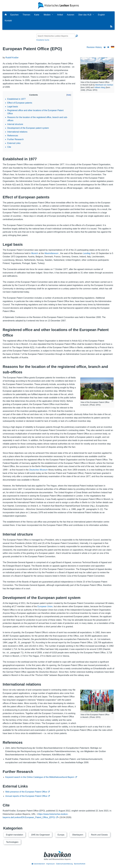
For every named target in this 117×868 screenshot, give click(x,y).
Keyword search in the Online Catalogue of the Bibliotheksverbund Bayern (40, 777)
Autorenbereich (38, 864)
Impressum (50, 864)
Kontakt (8, 21)
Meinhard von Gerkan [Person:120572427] (104, 85)
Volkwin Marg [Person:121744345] (100, 87)
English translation (15, 835)
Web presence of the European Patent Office (26, 792)
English (101, 15)
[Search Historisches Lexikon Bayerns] (56, 36)
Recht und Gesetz (99, 835)
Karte (37, 15)
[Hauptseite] (6, 15)
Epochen (14, 15)
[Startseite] (59, 6)
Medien (47, 15)
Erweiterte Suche (43, 40)
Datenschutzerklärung (64, 864)
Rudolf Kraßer (12, 58)
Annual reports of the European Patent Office (26, 796)
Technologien (12, 842)
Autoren (71, 15)
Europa (61, 835)
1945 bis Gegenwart (40, 835)
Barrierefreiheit (80, 864)
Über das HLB (85, 15)
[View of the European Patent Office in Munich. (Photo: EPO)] (97, 389)
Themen (26, 15)
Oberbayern (78, 835)
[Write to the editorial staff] (108, 47)
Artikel (60, 15)
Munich (35, 253)
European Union (45, 606)
